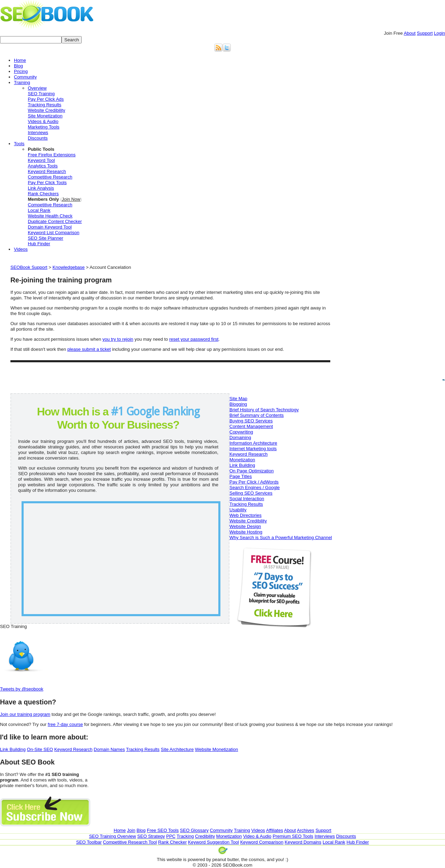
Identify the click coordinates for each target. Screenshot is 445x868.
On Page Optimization (252, 471)
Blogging (238, 404)
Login (439, 33)
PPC (171, 836)
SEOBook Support (29, 267)
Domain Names (110, 749)
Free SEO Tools (163, 830)
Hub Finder (39, 244)
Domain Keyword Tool (50, 227)
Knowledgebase (69, 267)
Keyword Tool (41, 160)
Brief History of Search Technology (264, 410)
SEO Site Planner (46, 238)
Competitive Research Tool (130, 842)
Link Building (242, 465)
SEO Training (41, 94)
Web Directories (245, 515)
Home (20, 60)
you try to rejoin (118, 339)
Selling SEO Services (251, 493)
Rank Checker (172, 842)
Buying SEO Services (251, 421)
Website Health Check (50, 216)
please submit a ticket (89, 349)
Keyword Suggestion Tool (213, 842)
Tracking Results (44, 105)
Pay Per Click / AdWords (254, 482)
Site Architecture (177, 749)
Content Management (251, 426)
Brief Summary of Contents (257, 415)
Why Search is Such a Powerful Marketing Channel (281, 538)
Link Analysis (41, 188)
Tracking (185, 836)
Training (22, 82)
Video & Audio (257, 836)
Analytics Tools (43, 166)
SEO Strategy (151, 836)
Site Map (238, 399)
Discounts (38, 138)
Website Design (245, 526)
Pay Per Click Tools (47, 183)
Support (425, 33)
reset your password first (194, 339)
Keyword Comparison (262, 842)
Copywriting (241, 432)
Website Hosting (246, 532)
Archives (306, 830)
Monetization (242, 460)
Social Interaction (247, 499)
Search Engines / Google (255, 487)
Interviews (38, 133)
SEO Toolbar (89, 842)
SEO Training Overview (112, 836)
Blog (18, 66)
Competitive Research (50, 177)
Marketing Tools (44, 127)
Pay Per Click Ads (46, 99)
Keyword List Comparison (54, 233)
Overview (37, 88)
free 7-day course (65, 724)
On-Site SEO (40, 749)
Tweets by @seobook (22, 689)
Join (393, 33)
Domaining (240, 437)
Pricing (21, 71)
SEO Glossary (194, 830)
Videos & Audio (43, 121)
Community (25, 77)
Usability (238, 510)
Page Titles (241, 476)
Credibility (205, 836)
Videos (21, 249)
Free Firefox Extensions (52, 155)
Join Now (71, 199)
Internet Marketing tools (253, 449)
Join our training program (25, 714)
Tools (19, 144)
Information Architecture (253, 443)
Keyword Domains (303, 842)
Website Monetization (217, 749)
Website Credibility (46, 110)
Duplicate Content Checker (55, 221)
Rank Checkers (43, 194)
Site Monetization (45, 116)
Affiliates (274, 830)
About (410, 33)
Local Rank (39, 210)
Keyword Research (47, 171)
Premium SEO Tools (293, 836)
